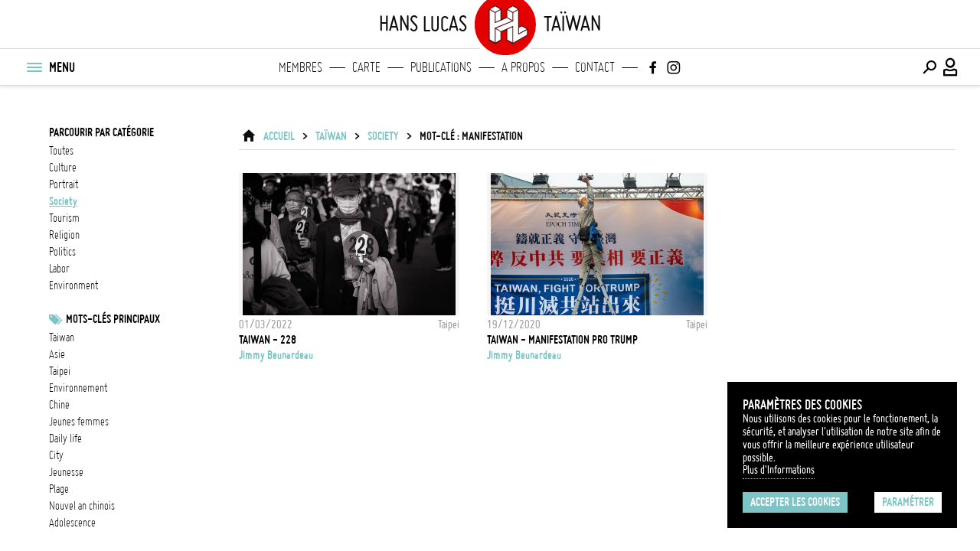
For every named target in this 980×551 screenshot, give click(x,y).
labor (59, 269)
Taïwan (331, 136)
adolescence (72, 523)
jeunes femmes (79, 422)
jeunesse (66, 472)
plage (59, 489)
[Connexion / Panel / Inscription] (951, 67)
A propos (523, 67)
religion (64, 235)
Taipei (60, 371)
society (63, 201)
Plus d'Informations (779, 470)
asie (57, 354)
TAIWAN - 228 (268, 340)
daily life (65, 439)
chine (59, 405)
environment (73, 285)
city (56, 455)
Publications (441, 67)
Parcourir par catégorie (101, 132)
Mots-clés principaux (113, 319)
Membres (301, 67)
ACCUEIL (279, 136)
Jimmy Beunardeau (276, 355)
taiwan (62, 337)
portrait (64, 184)
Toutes (61, 151)
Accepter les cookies (795, 502)
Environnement (78, 388)
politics (62, 252)
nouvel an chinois (82, 506)
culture (63, 168)
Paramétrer (908, 502)
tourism (64, 218)
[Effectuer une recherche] (929, 67)
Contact (595, 67)
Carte (366, 67)
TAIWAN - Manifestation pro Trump (562, 340)
